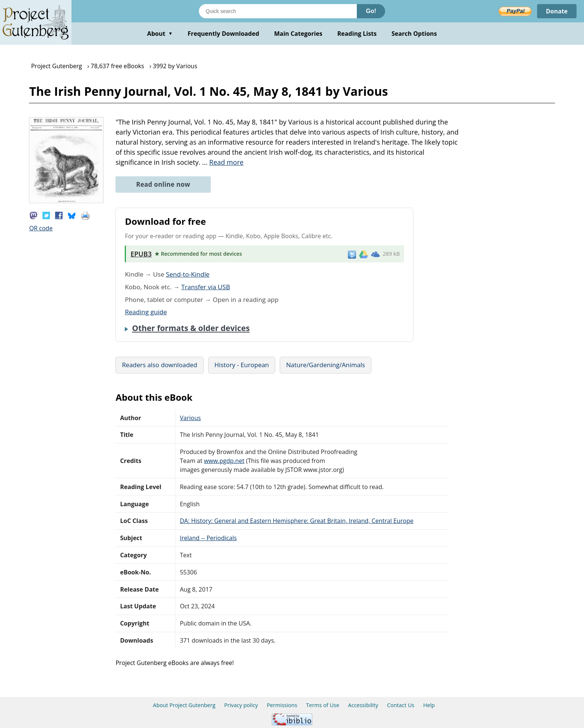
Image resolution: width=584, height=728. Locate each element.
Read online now (163, 184)
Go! (371, 11)
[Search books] (278, 11)
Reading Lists (357, 34)
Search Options (414, 34)
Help (429, 705)
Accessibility (363, 705)
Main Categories (298, 34)
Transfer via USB (206, 287)
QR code (41, 228)
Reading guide (146, 312)
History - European (242, 365)
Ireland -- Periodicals (208, 538)
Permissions (282, 705)
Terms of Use (323, 705)
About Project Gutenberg (184, 705)
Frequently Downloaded (223, 34)
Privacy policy (241, 705)
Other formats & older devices (191, 328)
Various (190, 418)
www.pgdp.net (224, 461)
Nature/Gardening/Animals (326, 365)
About (160, 34)
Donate (557, 11)
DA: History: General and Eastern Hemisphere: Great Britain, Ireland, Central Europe (297, 521)
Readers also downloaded (159, 365)
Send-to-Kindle (188, 274)
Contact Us (401, 705)
